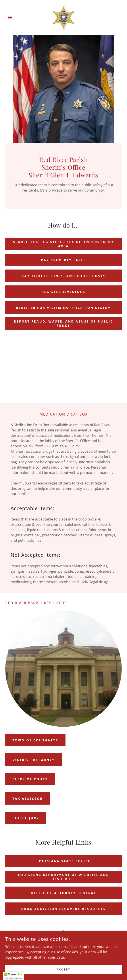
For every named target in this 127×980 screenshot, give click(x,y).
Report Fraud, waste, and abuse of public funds (64, 323)
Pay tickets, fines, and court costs (64, 276)
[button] (14, 17)
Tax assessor (28, 799)
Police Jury (26, 818)
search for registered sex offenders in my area (64, 244)
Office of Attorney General (63, 893)
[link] (64, 17)
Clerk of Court (30, 779)
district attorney (34, 760)
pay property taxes (64, 260)
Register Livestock (63, 292)
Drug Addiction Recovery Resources (64, 909)
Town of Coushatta (35, 740)
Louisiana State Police (64, 861)
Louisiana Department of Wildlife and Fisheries (64, 877)
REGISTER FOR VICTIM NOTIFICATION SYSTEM (64, 308)
